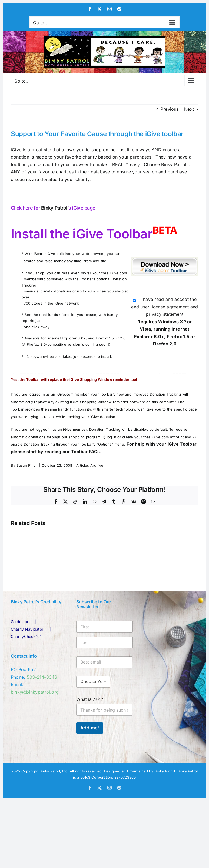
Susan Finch (27, 465)
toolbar (19, 164)
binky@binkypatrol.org (35, 692)
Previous (170, 109)
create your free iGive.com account (153, 437)
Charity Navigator (27, 629)
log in (112, 437)
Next (189, 109)
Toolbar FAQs (86, 452)
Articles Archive (90, 465)
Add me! (90, 728)
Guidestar (20, 622)
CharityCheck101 (26, 636)
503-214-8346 (42, 677)
